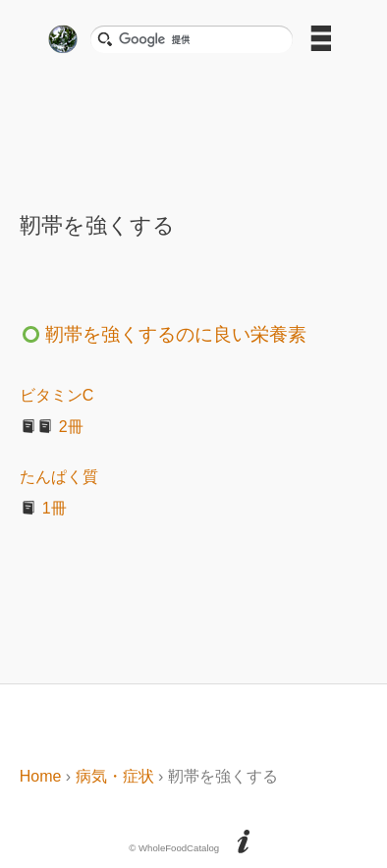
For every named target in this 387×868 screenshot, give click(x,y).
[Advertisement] (193, 127)
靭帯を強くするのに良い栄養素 (163, 334)
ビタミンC (57, 395)
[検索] (199, 39)
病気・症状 (115, 776)
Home (41, 776)
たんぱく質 (59, 477)
